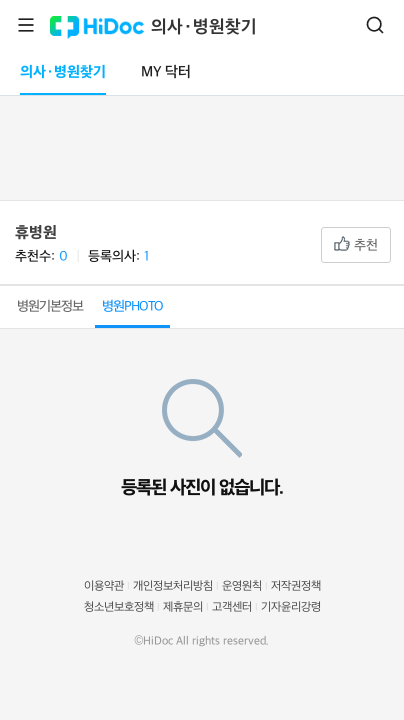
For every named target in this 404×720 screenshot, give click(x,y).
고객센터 (232, 607)
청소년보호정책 (119, 607)
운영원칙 (242, 586)
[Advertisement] (202, 144)
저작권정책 (296, 586)
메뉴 (26, 25)
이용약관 (104, 586)
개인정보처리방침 (173, 586)
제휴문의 (183, 607)
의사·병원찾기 (204, 27)
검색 (375, 25)
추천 (356, 245)
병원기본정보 (50, 306)
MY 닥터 (166, 72)
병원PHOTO (132, 306)
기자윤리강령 (291, 607)
